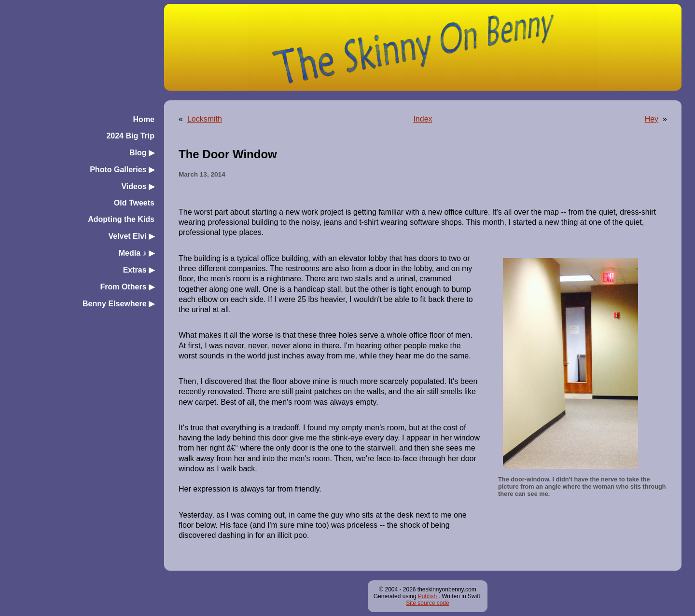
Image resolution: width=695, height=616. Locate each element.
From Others (127, 287)
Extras (139, 270)
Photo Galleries (122, 170)
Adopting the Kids (121, 219)
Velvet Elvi (131, 236)
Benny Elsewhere (118, 304)
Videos (138, 186)
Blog (142, 153)
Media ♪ (137, 253)
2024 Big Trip (130, 136)
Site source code (427, 603)
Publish (427, 596)
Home (144, 119)
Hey (652, 119)
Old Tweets (134, 203)
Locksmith (205, 119)
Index (423, 119)
